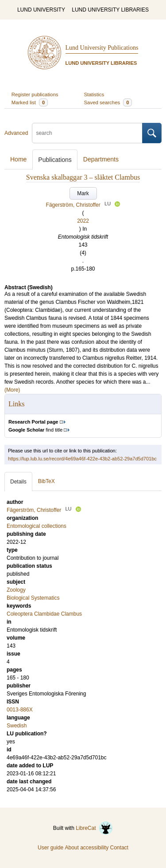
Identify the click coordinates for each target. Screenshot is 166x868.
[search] (87, 133)
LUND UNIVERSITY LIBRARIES (110, 10)
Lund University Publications (102, 48)
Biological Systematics (33, 598)
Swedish (17, 726)
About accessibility (87, 848)
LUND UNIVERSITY (41, 10)
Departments (101, 159)
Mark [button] (83, 193)
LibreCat (94, 828)
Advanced (16, 133)
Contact (119, 848)
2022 (83, 221)
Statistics (94, 94)
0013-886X (20, 710)
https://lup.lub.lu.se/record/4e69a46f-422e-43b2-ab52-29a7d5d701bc (82, 459)
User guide (50, 848)
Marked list (30, 102)
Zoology (16, 590)
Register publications (35, 94)
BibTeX (46, 481)
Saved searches (108, 102)
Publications (55, 160)
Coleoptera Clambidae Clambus (44, 614)
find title (35, 430)
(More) (12, 390)
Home (18, 159)
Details (18, 482)
